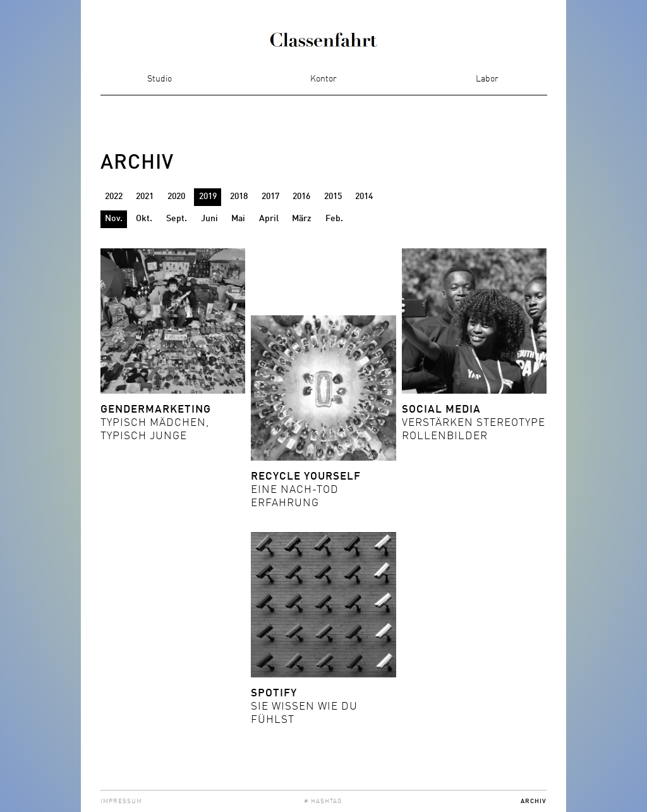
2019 (208, 197)
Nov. (114, 219)
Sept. (177, 219)
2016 (301, 197)
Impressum (121, 801)
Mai (238, 219)
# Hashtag (323, 801)
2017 (270, 197)
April (269, 219)
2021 (145, 197)
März (302, 219)
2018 (239, 197)
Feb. (334, 219)
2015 (333, 197)
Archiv (534, 801)
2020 (176, 197)
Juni (209, 219)
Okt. (144, 219)
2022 (114, 197)
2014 (364, 197)
